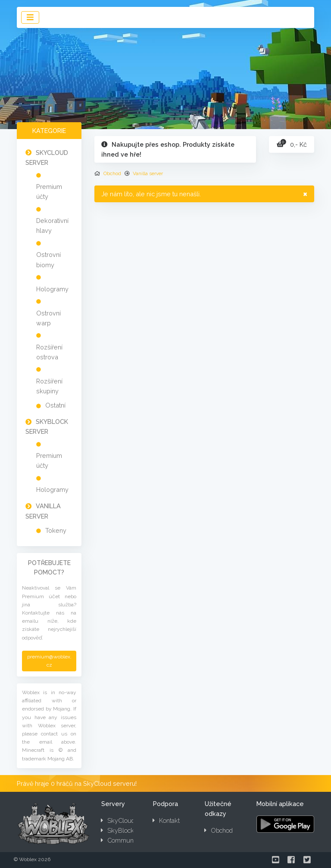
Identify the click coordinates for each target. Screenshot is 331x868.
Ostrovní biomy (48, 259)
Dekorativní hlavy (52, 225)
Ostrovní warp (48, 318)
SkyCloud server (128, 820)
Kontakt (166, 820)
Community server (130, 840)
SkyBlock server (127, 830)
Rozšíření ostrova (49, 352)
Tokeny (56, 530)
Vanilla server (148, 173)
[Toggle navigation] (30, 17)
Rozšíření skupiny (49, 386)
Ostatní (55, 405)
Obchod (112, 173)
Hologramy (52, 289)
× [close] (305, 194)
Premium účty (49, 192)
